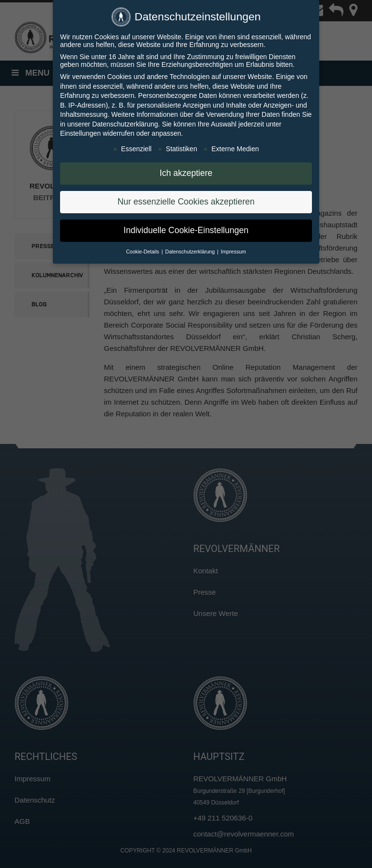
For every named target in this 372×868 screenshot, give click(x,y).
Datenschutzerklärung (125, 121)
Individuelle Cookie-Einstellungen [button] (186, 228)
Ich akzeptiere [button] (186, 171)
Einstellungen (80, 131)
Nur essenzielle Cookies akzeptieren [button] (186, 199)
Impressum (233, 249)
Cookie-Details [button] (143, 249)
